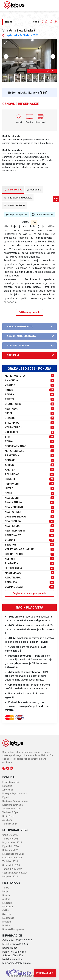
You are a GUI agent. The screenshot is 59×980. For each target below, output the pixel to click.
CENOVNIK (34, 190)
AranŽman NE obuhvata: (22, 336)
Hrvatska (7, 922)
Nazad (9, 22)
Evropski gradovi (11, 782)
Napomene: (14, 355)
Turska (6, 888)
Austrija (6, 899)
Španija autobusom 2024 (15, 873)
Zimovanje (8, 790)
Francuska (8, 907)
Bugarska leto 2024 (12, 843)
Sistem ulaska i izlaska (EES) (27, 93)
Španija (6, 895)
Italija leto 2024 (10, 877)
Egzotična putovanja (13, 805)
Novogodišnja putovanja (14, 794)
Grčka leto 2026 (29, 35)
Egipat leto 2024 (11, 846)
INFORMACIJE (13, 190)
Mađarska (7, 903)
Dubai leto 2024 (10, 850)
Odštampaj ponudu (29, 312)
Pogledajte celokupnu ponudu (29, 593)
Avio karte (7, 820)
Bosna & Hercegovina (13, 929)
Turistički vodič (10, 824)
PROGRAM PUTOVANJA (18, 198)
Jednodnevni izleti (11, 809)
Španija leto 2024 (11, 865)
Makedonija (8, 918)
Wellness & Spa (10, 812)
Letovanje (7, 786)
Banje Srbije (8, 816)
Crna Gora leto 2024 (12, 858)
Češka (6, 910)
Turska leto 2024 (11, 839)
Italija (5, 892)
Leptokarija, (13, 35)
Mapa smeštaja (15, 205)
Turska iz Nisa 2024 (12, 869)
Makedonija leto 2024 (13, 854)
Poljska (6, 926)
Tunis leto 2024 (10, 861)
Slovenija (7, 914)
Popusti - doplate (18, 346)
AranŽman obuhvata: (20, 327)
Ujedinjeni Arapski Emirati (15, 801)
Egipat (6, 797)
